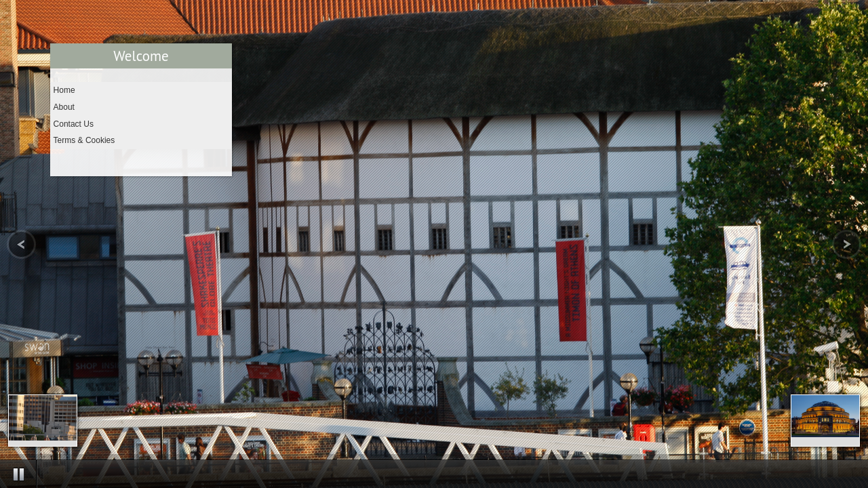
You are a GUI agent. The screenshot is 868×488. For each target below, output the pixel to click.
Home (64, 90)
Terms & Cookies (84, 140)
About (64, 107)
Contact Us (74, 124)
